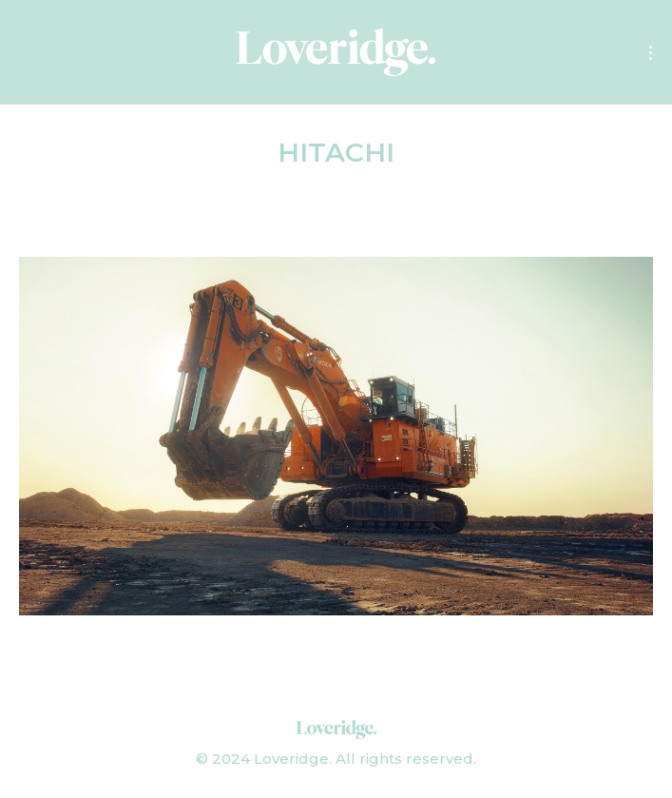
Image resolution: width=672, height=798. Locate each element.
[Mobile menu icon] (651, 53)
